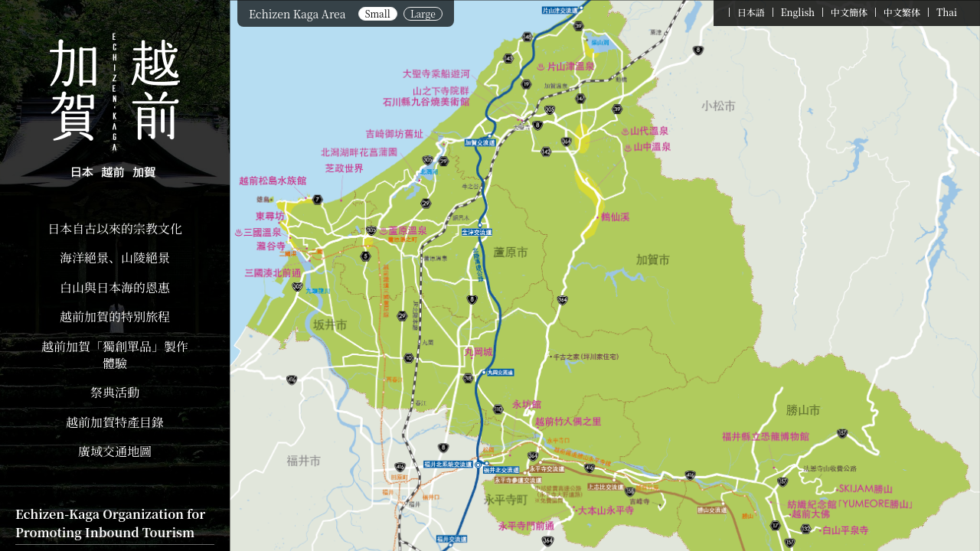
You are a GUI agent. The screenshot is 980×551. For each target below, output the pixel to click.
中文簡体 (849, 12)
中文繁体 (902, 12)
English (798, 12)
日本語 (751, 12)
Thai (947, 12)
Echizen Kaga (115, 107)
